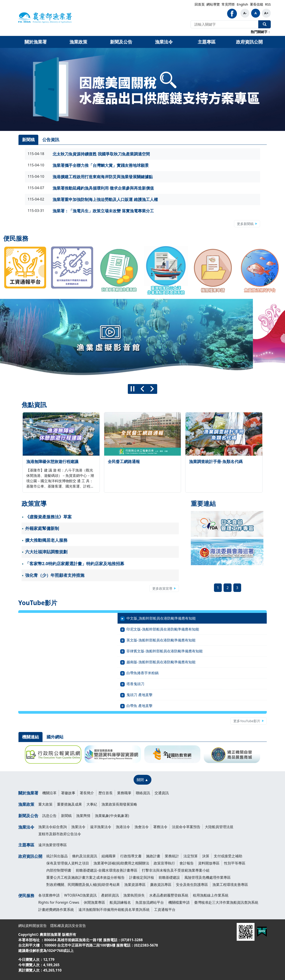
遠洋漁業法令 (101, 827)
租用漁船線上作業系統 (211, 895)
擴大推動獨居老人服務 (46, 540)
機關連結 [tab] (31, 737)
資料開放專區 (209, 863)
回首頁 (200, 4)
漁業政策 (26, 804)
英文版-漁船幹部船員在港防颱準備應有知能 (161, 640)
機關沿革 (49, 793)
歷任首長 (106, 793)
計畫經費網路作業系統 (56, 910)
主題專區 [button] (207, 42)
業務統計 (172, 856)
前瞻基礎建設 (169, 877)
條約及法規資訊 (85, 856)
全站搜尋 (265, 24)
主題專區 (26, 845)
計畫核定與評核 (142, 877)
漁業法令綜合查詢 (53, 827)
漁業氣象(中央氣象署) (112, 816)
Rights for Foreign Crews (59, 902)
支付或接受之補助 (228, 856)
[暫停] (133, 389)
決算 (206, 856)
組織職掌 (109, 856)
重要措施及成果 (69, 804)
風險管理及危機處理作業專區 (208, 877)
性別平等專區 (235, 863)
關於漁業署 (28, 793)
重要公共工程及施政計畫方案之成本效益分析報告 (85, 877)
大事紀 (92, 804)
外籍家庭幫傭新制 (42, 528)
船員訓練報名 (120, 902)
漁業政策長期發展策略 (119, 804)
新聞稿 (66, 816)
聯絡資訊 (143, 793)
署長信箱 (256, 4)
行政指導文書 (131, 856)
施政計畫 (153, 856)
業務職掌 (124, 793)
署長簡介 (87, 793)
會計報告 (187, 863)
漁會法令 (142, 827)
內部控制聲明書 (59, 870)
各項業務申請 (49, 895)
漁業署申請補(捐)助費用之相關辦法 (121, 863)
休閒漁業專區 (94, 902)
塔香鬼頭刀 (135, 684)
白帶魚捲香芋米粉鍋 (142, 673)
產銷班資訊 (110, 895)
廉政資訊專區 (161, 885)
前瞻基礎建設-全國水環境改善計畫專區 (107, 870)
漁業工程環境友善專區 (230, 885)
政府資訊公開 (30, 856)
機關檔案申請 (179, 902)
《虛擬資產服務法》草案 (48, 517)
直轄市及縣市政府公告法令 (60, 834)
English (242, 4)
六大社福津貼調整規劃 (46, 552)
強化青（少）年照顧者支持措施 (55, 575)
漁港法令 (123, 827)
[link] (142, 89)
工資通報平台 (165, 910)
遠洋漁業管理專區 (53, 845)
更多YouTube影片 (247, 721)
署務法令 (160, 827)
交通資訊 (162, 793)
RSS (268, 4)
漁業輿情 (83, 816)
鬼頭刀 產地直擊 (139, 695)
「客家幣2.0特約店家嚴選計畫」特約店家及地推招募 (75, 564)
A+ (266, 13)
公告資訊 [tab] (51, 140)
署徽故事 (68, 793)
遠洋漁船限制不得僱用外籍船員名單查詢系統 (114, 910)
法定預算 (191, 856)
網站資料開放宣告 (33, 926)
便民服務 (26, 895)
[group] (142, 340)
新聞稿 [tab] (28, 140)
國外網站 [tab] (55, 737)
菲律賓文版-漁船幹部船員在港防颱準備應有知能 (164, 651)
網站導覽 (213, 4)
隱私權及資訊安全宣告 (68, 926)
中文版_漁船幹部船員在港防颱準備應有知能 (161, 618)
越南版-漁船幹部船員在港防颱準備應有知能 (161, 662)
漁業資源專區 (135, 885)
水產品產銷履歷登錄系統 (169, 895)
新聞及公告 (28, 816)
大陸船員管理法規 (219, 827)
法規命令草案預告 (186, 827)
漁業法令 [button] (164, 42)
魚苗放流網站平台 (150, 902)
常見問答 (228, 4)
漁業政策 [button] (78, 42)
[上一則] (142, 389)
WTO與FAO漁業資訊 (80, 895)
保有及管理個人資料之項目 (68, 863)
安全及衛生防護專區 (192, 885)
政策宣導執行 (164, 863)
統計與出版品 (57, 856)
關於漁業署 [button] (36, 42)
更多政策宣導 (162, 588)
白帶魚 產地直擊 (139, 706)
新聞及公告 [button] (121, 42)
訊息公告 (49, 816)
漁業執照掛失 (134, 895)
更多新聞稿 (245, 224)
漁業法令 (26, 827)
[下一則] (152, 389)
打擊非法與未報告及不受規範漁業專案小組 (176, 870)
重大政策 (45, 804)
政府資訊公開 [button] (249, 42)
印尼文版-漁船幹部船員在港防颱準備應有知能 (163, 629)
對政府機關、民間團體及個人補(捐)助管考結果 (83, 885)
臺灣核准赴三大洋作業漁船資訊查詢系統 (226, 902)
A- (245, 13)
